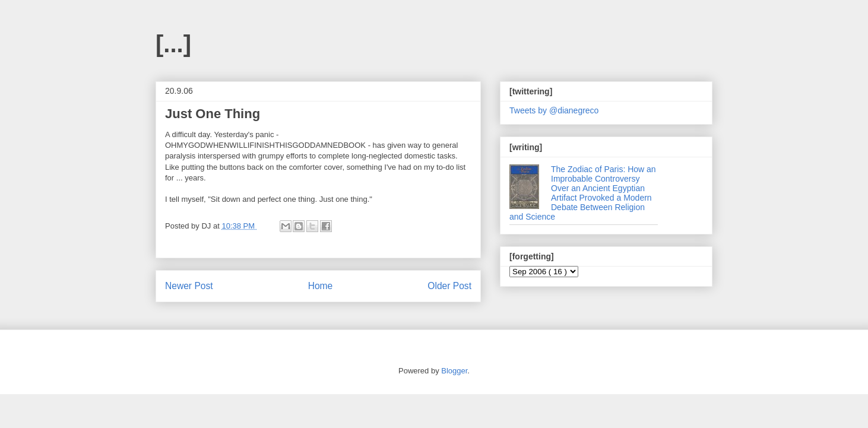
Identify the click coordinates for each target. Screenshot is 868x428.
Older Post (449, 286)
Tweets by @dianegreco (554, 110)
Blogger (454, 371)
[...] (173, 44)
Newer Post (189, 286)
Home (321, 286)
